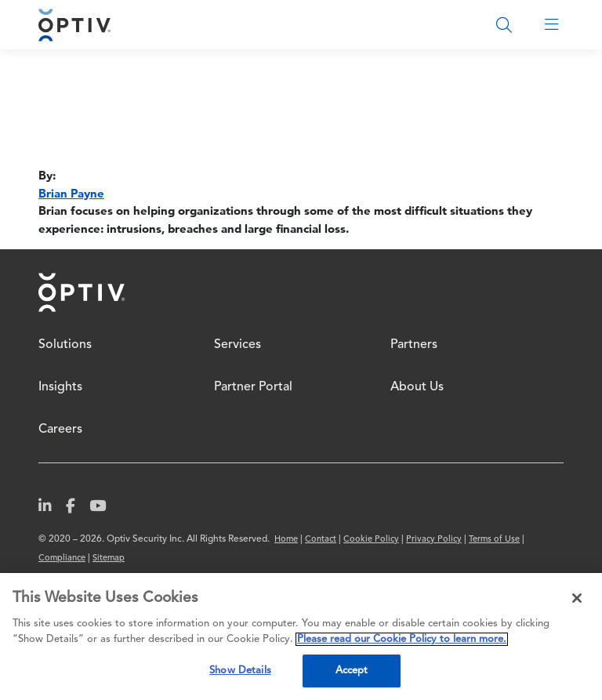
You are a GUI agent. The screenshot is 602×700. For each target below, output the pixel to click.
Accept (352, 671)
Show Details (240, 671)
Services (238, 345)
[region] (301, 637)
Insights (60, 387)
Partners (414, 345)
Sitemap (109, 559)
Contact (321, 540)
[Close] (577, 598)
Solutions (65, 345)
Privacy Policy (434, 540)
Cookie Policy (371, 540)
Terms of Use (494, 540)
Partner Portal (253, 387)
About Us (417, 387)
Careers (60, 430)
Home (82, 292)
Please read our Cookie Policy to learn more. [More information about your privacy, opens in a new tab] (402, 639)
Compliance (62, 559)
